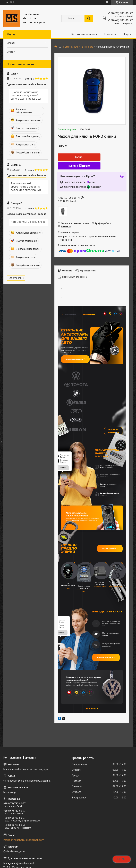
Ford (66, 47)
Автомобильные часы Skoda (28, 222)
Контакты (110, 34)
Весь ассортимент (74, 358)
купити (63, 429)
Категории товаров (83, 34)
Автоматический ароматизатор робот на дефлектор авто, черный (26, 187)
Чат (122, 859)
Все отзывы (15, 278)
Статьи (11, 52)
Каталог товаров (104, 614)
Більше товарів (111, 510)
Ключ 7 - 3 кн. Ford (82, 47)
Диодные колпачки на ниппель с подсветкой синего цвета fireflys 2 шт (26, 95)
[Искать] (89, 18)
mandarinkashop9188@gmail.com (24, 795)
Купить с (79, 166)
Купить (79, 157)
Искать (11, 43)
